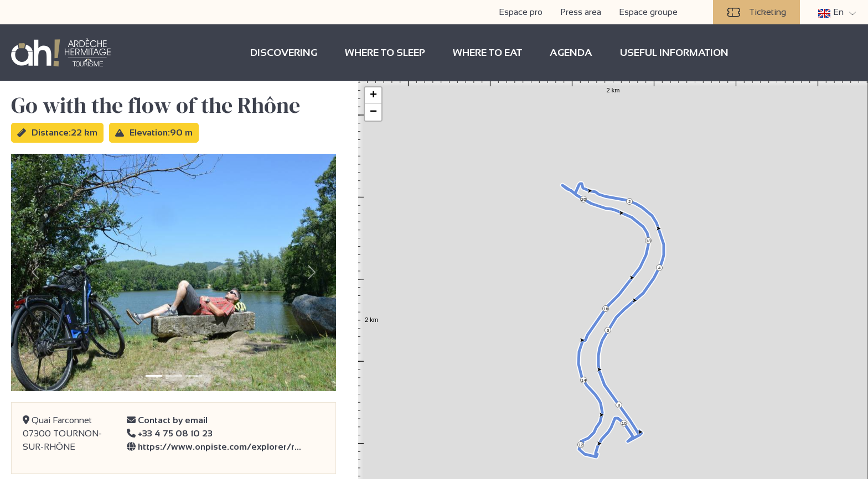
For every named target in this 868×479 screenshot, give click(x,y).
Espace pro (521, 12)
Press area (581, 12)
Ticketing (756, 12)
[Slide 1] (154, 376)
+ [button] (373, 96)
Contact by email (167, 420)
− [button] (373, 112)
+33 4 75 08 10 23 (170, 433)
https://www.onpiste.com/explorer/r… (214, 447)
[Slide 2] (174, 376)
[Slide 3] (194, 376)
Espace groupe (648, 12)
